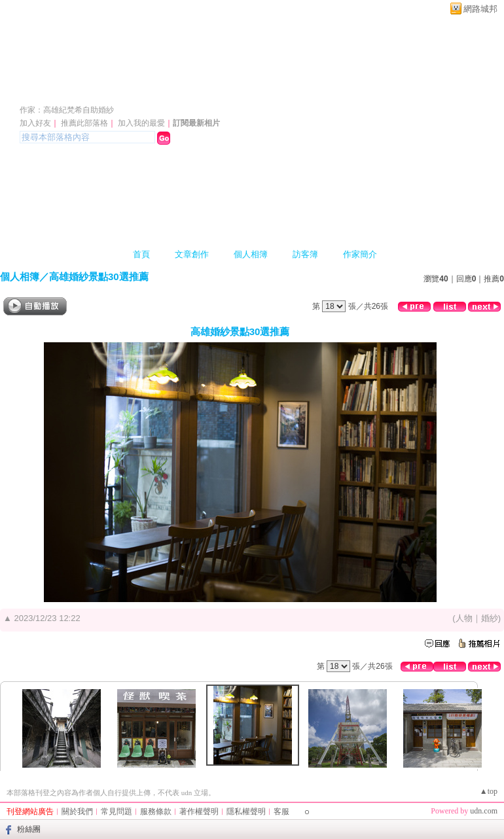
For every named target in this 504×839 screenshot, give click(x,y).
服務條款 (156, 812)
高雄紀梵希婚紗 (84, 91)
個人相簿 (251, 254)
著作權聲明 (199, 812)
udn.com (484, 811)
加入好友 (35, 123)
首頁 (141, 254)
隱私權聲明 (246, 812)
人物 (464, 618)
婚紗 (490, 618)
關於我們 (77, 812)
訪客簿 (305, 254)
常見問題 (117, 812)
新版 (203, 91)
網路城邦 (480, 9)
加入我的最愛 (141, 123)
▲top (489, 791)
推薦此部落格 (84, 123)
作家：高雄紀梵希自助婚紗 (67, 110)
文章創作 (192, 254)
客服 (281, 812)
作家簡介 (360, 254)
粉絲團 (29, 829)
